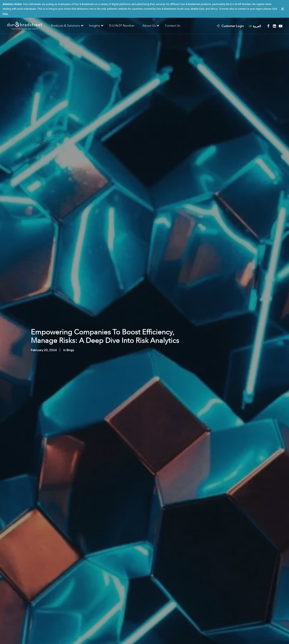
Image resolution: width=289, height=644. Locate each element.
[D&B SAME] (25, 26)
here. (6, 14)
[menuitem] (232, 26)
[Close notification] (283, 9)
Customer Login (233, 26)
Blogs (70, 340)
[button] (268, 26)
